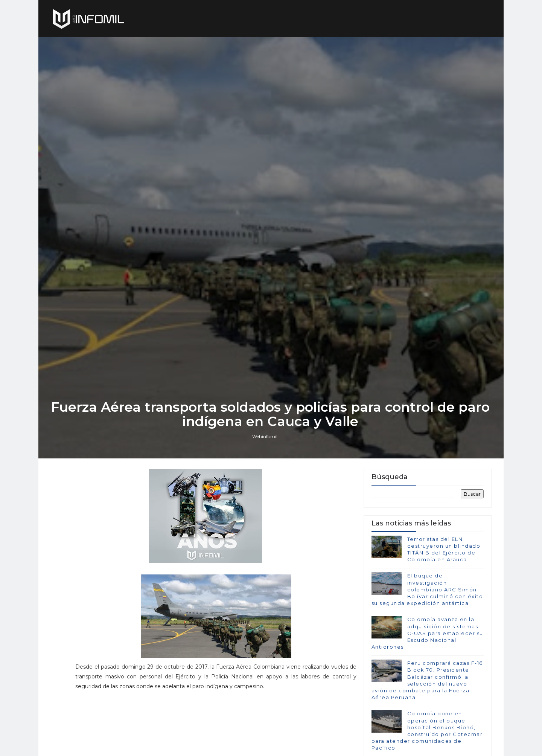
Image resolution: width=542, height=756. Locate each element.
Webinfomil (266, 467)
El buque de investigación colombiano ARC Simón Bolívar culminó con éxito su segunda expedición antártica (427, 622)
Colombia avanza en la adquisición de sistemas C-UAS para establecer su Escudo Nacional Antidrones (427, 665)
